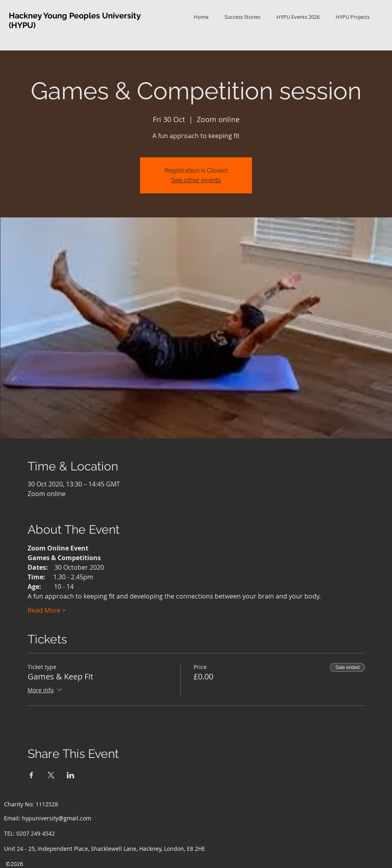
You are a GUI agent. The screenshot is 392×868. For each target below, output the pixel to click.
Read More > (47, 610)
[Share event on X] (51, 775)
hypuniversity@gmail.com (57, 818)
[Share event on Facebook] (31, 775)
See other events (196, 180)
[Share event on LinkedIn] (71, 775)
